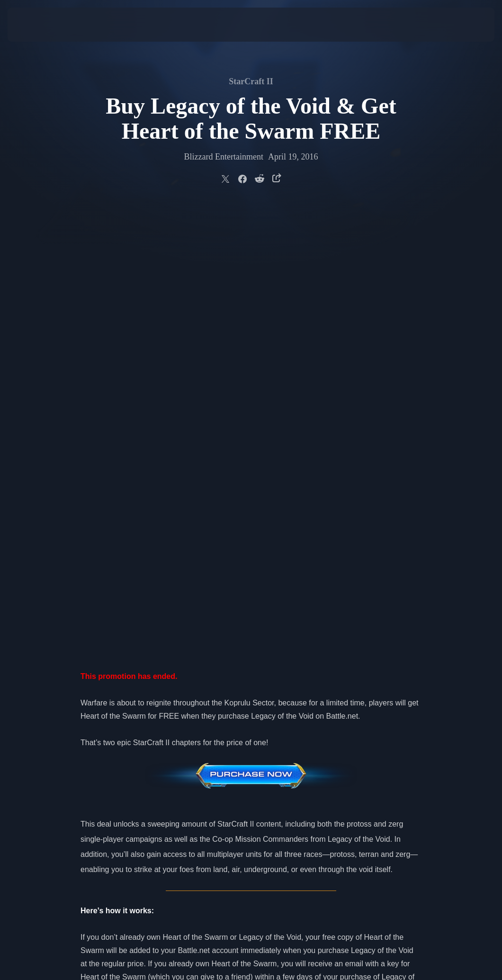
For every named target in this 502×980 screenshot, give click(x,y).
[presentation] (36, 25)
